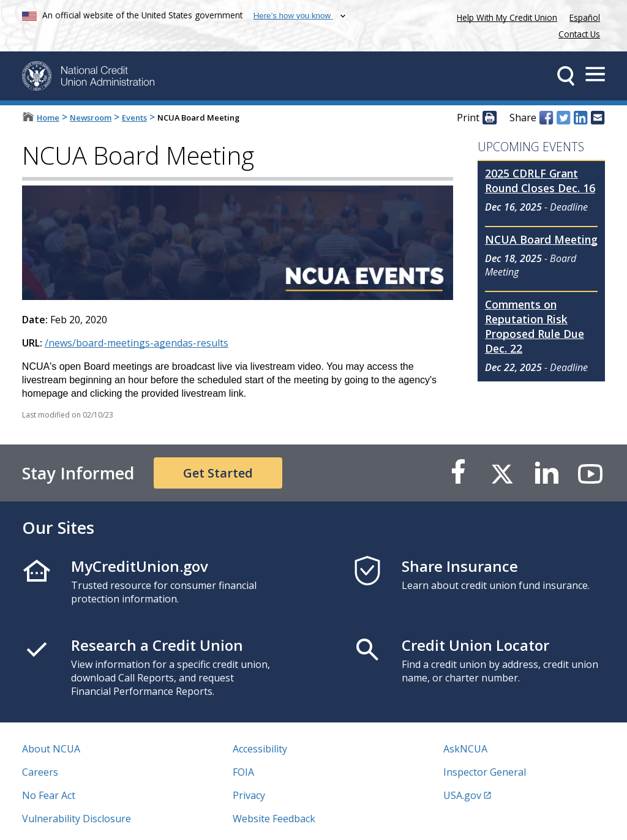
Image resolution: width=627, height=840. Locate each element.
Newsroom (91, 118)
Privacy (249, 795)
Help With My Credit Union (505, 16)
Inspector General (485, 772)
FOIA (243, 772)
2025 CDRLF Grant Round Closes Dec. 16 (540, 181)
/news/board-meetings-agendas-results (137, 343)
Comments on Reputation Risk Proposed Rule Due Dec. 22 (535, 326)
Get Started (218, 473)
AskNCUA (465, 749)
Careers (40, 772)
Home (48, 118)
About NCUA (51, 749)
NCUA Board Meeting (541, 239)
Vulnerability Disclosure (77, 819)
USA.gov (462, 795)
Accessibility (260, 749)
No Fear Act (49, 795)
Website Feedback (274, 819)
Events (134, 118)
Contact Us (579, 34)
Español (585, 17)
